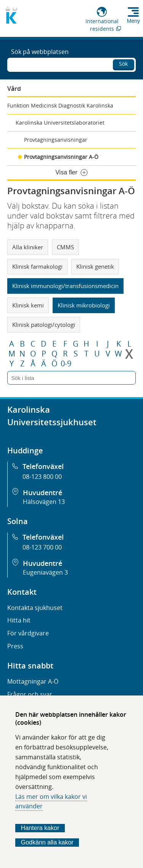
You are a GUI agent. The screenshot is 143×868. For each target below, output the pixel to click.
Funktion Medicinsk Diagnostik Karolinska (60, 105)
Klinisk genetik (95, 266)
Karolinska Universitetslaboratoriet (60, 123)
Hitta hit (19, 620)
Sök (123, 64)
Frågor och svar (30, 694)
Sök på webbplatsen (40, 52)
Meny (133, 21)
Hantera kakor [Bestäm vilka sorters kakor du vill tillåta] (40, 828)
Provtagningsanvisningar (56, 140)
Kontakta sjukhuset (35, 608)
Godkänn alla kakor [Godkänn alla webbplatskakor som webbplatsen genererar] (47, 842)
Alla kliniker (28, 247)
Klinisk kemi (28, 305)
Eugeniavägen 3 (45, 572)
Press (15, 646)
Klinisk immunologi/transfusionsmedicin (65, 286)
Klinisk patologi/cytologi (44, 325)
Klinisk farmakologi (37, 266)
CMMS (65, 247)
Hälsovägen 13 (44, 502)
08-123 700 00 (42, 547)
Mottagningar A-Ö (33, 681)
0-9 (66, 364)
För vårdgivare (28, 633)
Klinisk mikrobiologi (84, 305)
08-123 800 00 (42, 477)
